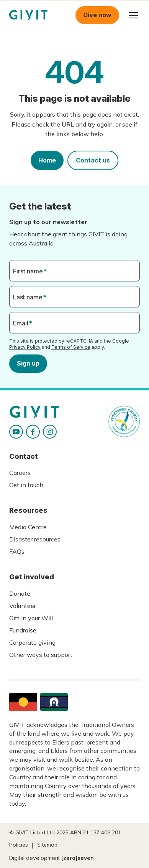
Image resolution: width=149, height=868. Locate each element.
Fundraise (23, 630)
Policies (19, 845)
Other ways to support (41, 655)
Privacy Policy (25, 347)
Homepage (28, 15)
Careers (20, 473)
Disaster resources (35, 539)
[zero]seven (78, 858)
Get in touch (26, 485)
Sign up (28, 363)
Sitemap (47, 845)
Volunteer (23, 606)
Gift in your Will (31, 618)
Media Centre (28, 527)
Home (47, 160)
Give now (97, 15)
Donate (20, 593)
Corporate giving (32, 642)
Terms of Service (71, 347)
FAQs (17, 551)
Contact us (93, 160)
